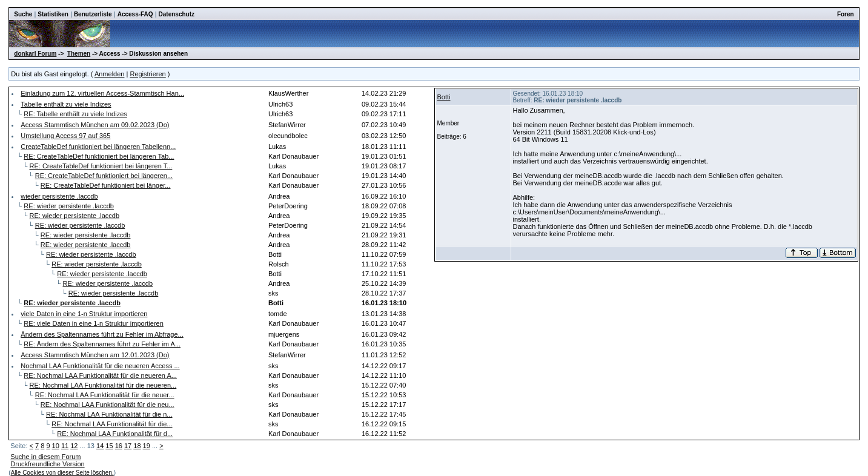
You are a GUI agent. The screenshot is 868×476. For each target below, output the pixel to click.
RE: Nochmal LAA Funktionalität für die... (112, 424)
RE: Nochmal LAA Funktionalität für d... (115, 434)
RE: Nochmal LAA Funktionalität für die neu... (108, 405)
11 (65, 446)
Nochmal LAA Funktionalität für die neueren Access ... (100, 366)
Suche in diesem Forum (45, 457)
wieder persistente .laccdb (59, 196)
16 (119, 446)
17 (128, 446)
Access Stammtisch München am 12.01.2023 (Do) (95, 355)
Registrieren (147, 74)
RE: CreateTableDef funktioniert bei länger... (106, 185)
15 (109, 446)
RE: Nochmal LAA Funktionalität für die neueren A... (100, 375)
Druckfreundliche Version (47, 464)
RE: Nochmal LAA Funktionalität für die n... (109, 414)
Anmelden (110, 74)
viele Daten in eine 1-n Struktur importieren (84, 314)
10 (56, 446)
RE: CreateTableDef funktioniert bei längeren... (104, 176)
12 (74, 446)
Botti (443, 97)
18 (137, 446)
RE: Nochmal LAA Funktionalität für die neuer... (105, 395)
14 (100, 446)
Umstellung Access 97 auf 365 (65, 136)
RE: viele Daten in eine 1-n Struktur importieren (94, 323)
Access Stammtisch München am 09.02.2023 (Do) (95, 125)
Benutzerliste (93, 14)
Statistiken (53, 14)
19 (147, 446)
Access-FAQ (135, 14)
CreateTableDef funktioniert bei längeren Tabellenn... (98, 147)
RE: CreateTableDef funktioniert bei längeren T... (101, 166)
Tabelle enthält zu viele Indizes (66, 104)
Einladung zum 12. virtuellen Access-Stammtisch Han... (102, 93)
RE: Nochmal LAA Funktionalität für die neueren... (103, 385)
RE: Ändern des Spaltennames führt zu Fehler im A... (102, 344)
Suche (23, 14)
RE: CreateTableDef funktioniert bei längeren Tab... (99, 156)
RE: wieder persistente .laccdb (69, 206)
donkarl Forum (35, 54)
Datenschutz (177, 14)
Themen (79, 54)
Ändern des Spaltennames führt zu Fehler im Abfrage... (102, 334)
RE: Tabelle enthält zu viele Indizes (75, 114)
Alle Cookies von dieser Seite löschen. (62, 473)
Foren (846, 14)
